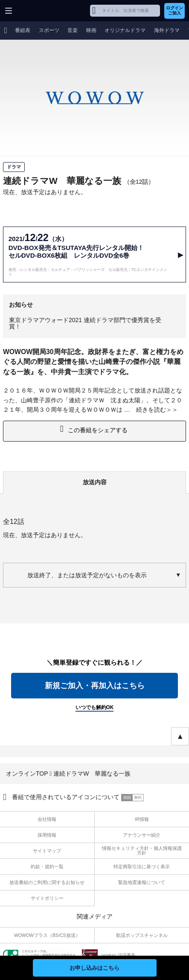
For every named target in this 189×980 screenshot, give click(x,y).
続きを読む (151, 410)
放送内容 (95, 482)
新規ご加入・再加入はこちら (95, 686)
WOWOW (39, 11)
